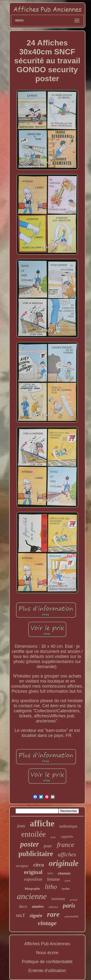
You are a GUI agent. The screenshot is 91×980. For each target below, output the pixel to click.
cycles (66, 889)
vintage (47, 923)
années (38, 906)
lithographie (32, 889)
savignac (22, 866)
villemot (53, 907)
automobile (72, 916)
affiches (67, 854)
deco (23, 906)
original (33, 872)
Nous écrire (47, 953)
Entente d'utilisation (47, 971)
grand (67, 881)
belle (53, 837)
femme (54, 879)
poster (30, 844)
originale (64, 863)
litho (51, 887)
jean (21, 826)
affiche (42, 824)
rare (53, 914)
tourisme (58, 899)
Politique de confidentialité (47, 962)
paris (69, 905)
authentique (68, 826)
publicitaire (36, 854)
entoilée (34, 834)
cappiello (67, 837)
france (66, 845)
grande (74, 900)
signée (36, 915)
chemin (64, 873)
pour (48, 846)
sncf (20, 915)
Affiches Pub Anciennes (47, 944)
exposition (33, 879)
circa (39, 865)
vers (50, 873)
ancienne (32, 896)
